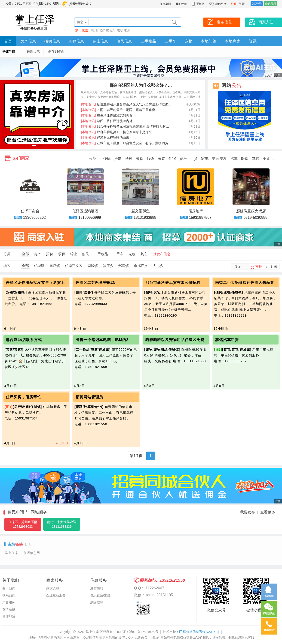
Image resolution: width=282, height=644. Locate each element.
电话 (95, 30)
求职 (61, 254)
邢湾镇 (124, 266)
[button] (34, 145)
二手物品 (148, 41)
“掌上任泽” (92, 632)
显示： (240, 266)
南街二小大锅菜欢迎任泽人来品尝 (245, 283)
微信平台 (221, 4)
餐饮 (140, 159)
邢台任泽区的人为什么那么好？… (141, 85)
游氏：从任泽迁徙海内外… (109, 121)
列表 (274, 266)
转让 (74, 254)
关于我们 (9, 588)
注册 (234, 4)
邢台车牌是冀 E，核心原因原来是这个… (118, 132)
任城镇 (39, 266)
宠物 (189, 41)
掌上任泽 (11, 553)
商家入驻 (53, 588)
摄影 (118, 159)
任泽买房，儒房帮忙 (23, 397)
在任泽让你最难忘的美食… (109, 115)
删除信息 (97, 602)
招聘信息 (52, 41)
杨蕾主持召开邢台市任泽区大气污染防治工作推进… (126, 104)
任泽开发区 (74, 266)
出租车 (111, 30)
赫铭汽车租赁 (227, 340)
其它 (256, 159)
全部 (25, 254)
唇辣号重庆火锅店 (251, 211)
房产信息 (28, 41)
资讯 (253, 41)
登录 (242, 4)
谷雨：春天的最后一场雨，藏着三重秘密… (120, 110)
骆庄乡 (108, 266)
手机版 (198, 4)
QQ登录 (257, 4)
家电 (205, 159)
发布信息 (163, 254)
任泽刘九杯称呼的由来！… (109, 138)
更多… (268, 159)
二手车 (170, 41)
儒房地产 (196, 211)
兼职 (120, 30)
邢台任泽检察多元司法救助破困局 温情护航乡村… (125, 126)
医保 (245, 159)
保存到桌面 (56, 51)
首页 (8, 41)
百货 (194, 159)
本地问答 (209, 41)
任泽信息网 (32, 553)
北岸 (102, 30)
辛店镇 (55, 266)
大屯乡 (158, 266)
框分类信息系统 (199, 632)
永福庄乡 (141, 266)
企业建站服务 (56, 595)
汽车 (234, 159)
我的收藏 (181, 4)
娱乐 (183, 159)
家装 (161, 159)
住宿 (172, 159)
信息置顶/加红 (100, 595)
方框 (259, 266)
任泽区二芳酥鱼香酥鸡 (95, 283)
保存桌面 (165, 4)
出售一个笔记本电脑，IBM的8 (102, 340)
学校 (129, 159)
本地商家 (233, 41)
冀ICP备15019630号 (144, 632)
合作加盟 (9, 616)
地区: (7, 266)
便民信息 (124, 41)
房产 (37, 254)
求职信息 (76, 41)
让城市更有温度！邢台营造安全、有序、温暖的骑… (126, 143)
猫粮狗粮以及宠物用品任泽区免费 (175, 340)
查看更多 (268, 512)
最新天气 (33, 51)
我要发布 (248, 512)
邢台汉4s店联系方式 (24, 340)
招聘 (49, 254)
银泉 (127, 30)
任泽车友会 (30, 211)
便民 (107, 159)
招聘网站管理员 (89, 397)
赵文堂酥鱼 (141, 211)
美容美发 (219, 159)
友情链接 (9, 609)
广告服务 (9, 602)
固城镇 (93, 266)
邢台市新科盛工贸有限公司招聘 (173, 283)
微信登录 (271, 4)
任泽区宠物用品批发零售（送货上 (35, 283)
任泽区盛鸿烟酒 (85, 211)
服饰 (150, 159)
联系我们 (9, 595)
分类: (7, 254)
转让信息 (100, 41)
